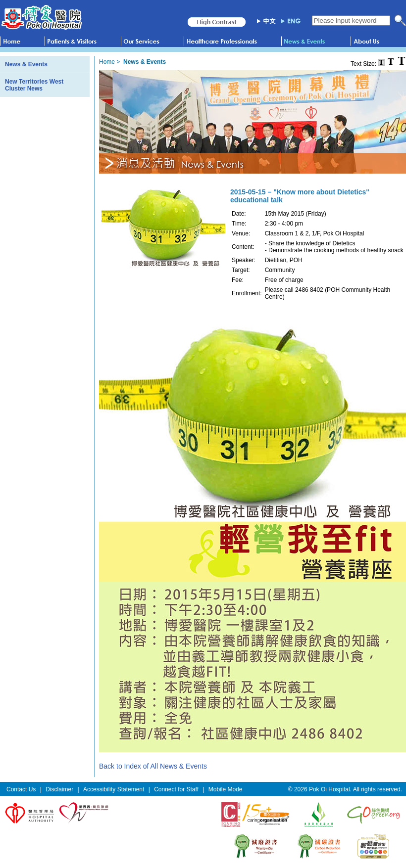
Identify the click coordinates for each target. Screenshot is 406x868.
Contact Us (21, 789)
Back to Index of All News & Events (153, 766)
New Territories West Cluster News (34, 85)
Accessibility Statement (114, 789)
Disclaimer (59, 789)
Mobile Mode (226, 789)
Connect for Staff (176, 789)
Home (107, 62)
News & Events (26, 64)
